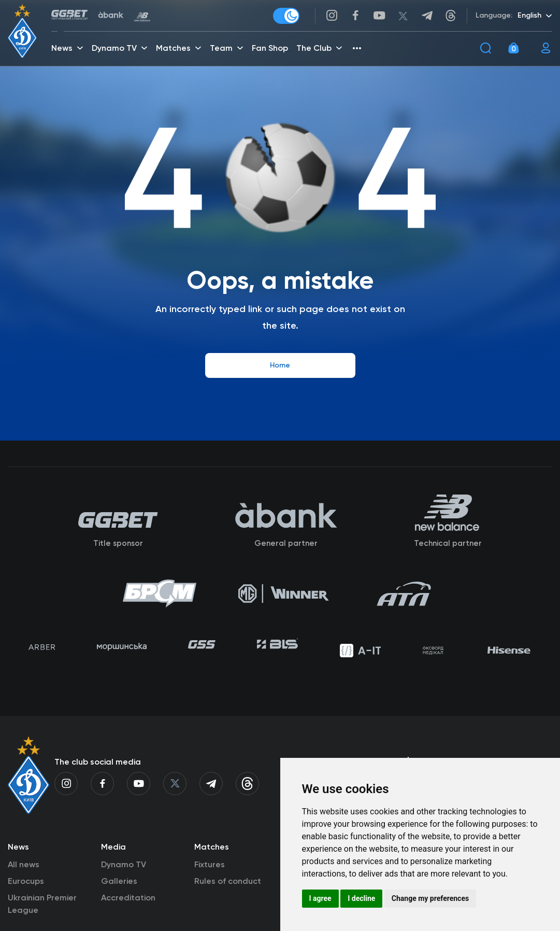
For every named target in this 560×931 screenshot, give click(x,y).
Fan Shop (271, 50)
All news (24, 877)
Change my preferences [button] (430, 898)
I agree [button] (320, 898)
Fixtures (210, 877)
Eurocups (26, 893)
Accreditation (128, 910)
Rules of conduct (228, 893)
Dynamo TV (124, 877)
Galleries (119, 893)
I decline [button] (361, 898)
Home (280, 365)
